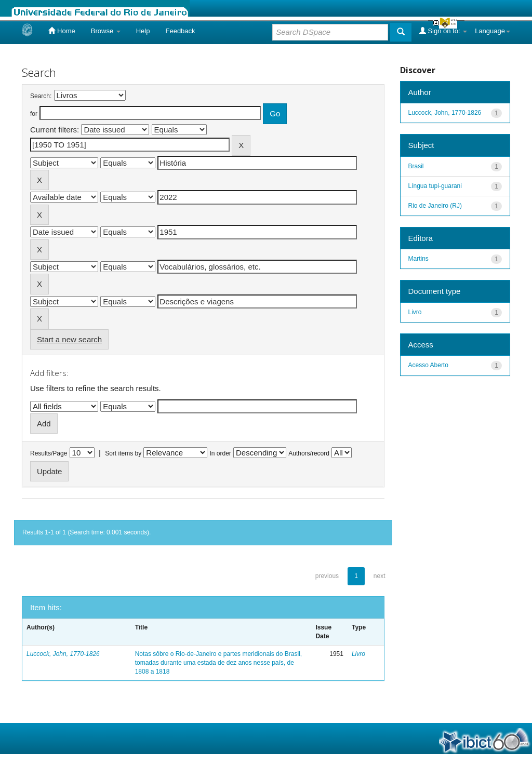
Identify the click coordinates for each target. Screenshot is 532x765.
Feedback (180, 31)
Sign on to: (443, 31)
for (34, 114)
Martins (418, 259)
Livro (358, 654)
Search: (41, 96)
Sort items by (123, 453)
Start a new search (69, 339)
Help (143, 31)
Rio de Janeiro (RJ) (435, 206)
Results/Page (49, 453)
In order (221, 453)
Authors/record (309, 453)
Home (62, 31)
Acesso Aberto (428, 365)
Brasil (416, 166)
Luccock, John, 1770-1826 (63, 654)
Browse (106, 31)
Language (493, 31)
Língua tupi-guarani (435, 186)
